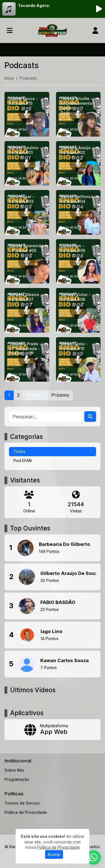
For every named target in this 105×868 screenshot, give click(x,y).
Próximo (60, 395)
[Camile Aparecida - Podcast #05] (27, 261)
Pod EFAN (23, 461)
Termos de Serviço (22, 803)
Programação (17, 779)
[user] (95, 30)
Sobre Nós (14, 770)
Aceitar (54, 854)
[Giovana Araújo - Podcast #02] (78, 163)
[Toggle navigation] (10, 30)
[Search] (90, 417)
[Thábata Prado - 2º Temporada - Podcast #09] (27, 360)
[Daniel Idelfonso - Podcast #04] (78, 212)
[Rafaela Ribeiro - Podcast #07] (27, 310)
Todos (19, 451)
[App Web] (53, 730)
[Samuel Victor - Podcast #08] (78, 310)
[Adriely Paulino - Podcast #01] (27, 163)
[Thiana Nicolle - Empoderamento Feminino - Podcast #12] (78, 114)
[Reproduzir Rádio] (99, 9)
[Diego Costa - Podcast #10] (78, 360)
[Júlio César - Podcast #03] (27, 212)
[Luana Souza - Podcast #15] (27, 114)
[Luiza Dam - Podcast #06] (78, 261)
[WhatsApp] (94, 857)
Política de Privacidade (26, 812)
